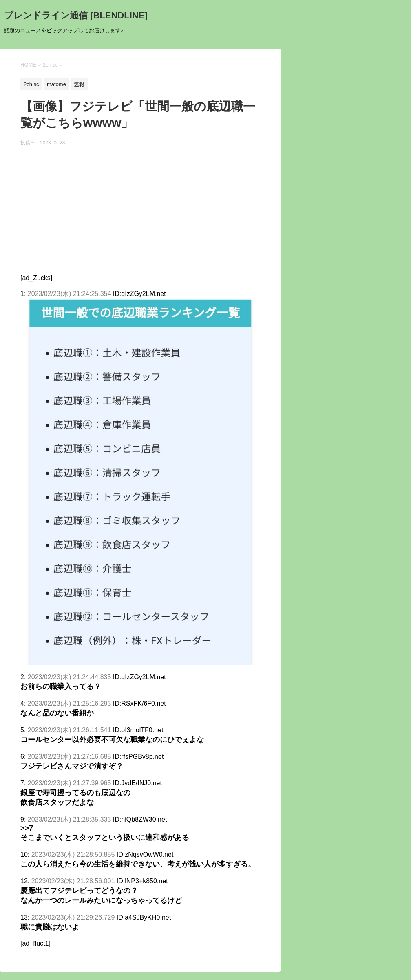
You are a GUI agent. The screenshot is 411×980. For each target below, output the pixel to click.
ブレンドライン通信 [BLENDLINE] (76, 15)
